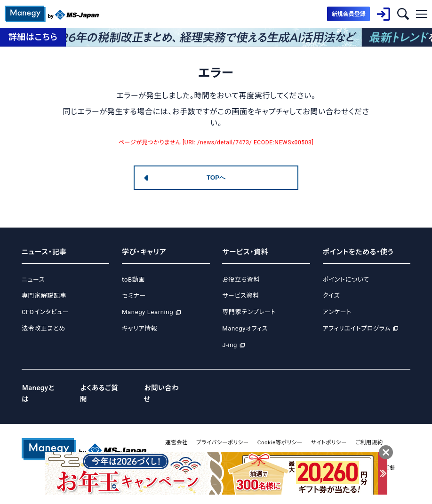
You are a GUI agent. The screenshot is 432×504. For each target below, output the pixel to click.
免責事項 (177, 444)
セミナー (134, 295)
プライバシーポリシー (225, 431)
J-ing (230, 345)
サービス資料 (241, 295)
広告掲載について (220, 444)
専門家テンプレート (249, 312)
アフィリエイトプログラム (357, 328)
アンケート (337, 312)
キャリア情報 (140, 328)
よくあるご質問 (105, 388)
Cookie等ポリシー (284, 431)
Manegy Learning (148, 312)
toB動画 (133, 280)
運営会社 (177, 431)
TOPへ (216, 177)
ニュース (33, 280)
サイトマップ (267, 444)
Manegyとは (42, 388)
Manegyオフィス (245, 328)
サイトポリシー (335, 431)
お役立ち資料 (241, 280)
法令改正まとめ (44, 328)
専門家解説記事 (44, 295)
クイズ (332, 295)
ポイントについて (346, 280)
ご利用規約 (377, 431)
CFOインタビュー (45, 312)
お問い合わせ (168, 388)
